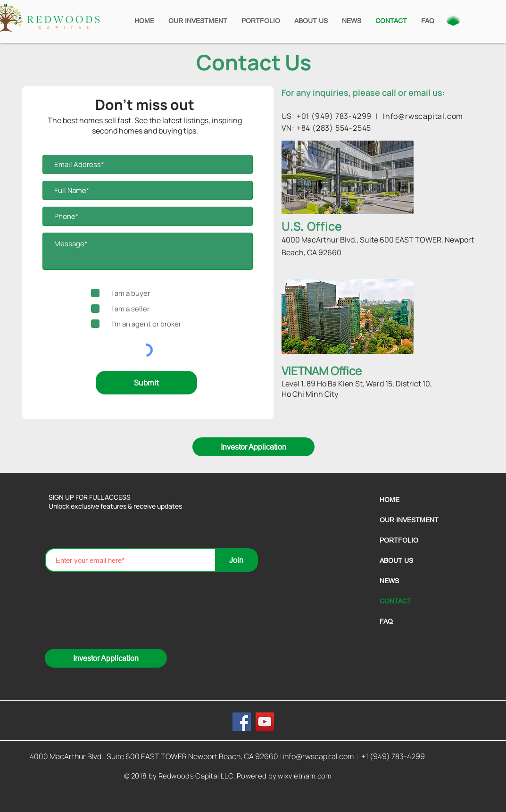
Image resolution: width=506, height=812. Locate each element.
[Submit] (146, 383)
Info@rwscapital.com (423, 116)
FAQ (386, 621)
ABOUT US (396, 561)
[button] (453, 21)
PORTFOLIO (399, 540)
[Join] (236, 560)
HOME (390, 500)
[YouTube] (265, 722)
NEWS (389, 581)
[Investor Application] (253, 447)
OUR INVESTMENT (409, 520)
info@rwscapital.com (318, 756)
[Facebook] (242, 722)
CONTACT (395, 601)
